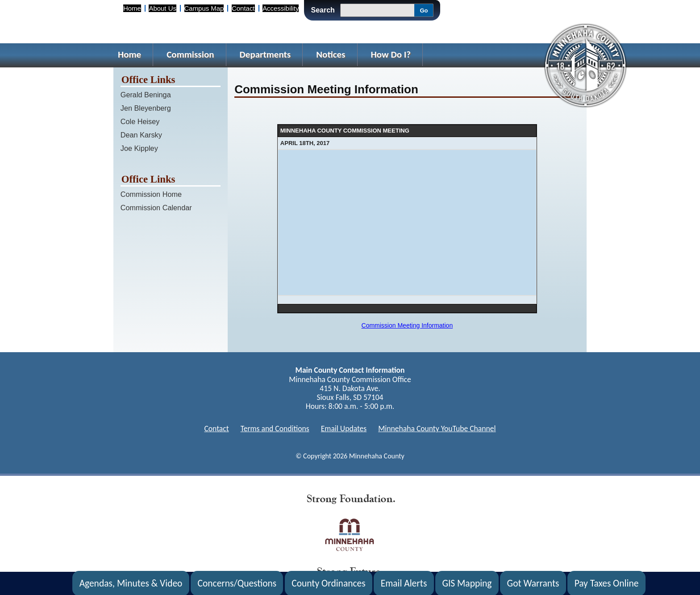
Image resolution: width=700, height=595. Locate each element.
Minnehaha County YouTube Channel (437, 429)
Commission (190, 54)
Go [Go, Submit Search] (424, 10)
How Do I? (391, 54)
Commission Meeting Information (407, 325)
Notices (331, 54)
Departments (265, 54)
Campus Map (204, 8)
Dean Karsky (141, 135)
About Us (162, 8)
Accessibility (281, 8)
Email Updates (344, 429)
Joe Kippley (139, 148)
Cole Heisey (140, 121)
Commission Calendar (156, 208)
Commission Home (151, 194)
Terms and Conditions (275, 429)
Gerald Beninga (146, 95)
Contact (243, 8)
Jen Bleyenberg (146, 108)
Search (323, 10)
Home (132, 8)
